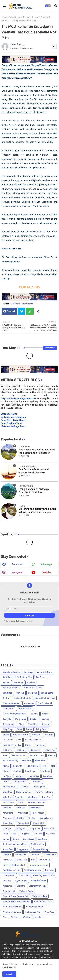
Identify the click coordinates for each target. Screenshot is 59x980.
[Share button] (38, 311)
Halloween (35, 750)
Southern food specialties (14, 844)
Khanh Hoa (30, 771)
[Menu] (4, 6)
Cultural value (25, 708)
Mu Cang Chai (39, 787)
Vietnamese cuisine (35, 907)
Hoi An (6, 766)
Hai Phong (21, 750)
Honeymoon (32, 766)
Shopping (25, 834)
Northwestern (36, 808)
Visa (4, 917)
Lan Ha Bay (34, 776)
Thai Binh (35, 855)
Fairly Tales (41, 729)
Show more (50, 348)
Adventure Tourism (11, 672)
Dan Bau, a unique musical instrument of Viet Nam (34, 471)
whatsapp (46, 564)
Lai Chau (7, 776)
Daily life (7, 719)
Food (19, 740)
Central (6, 698)
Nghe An (7, 797)
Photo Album (38, 813)
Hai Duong (7, 750)
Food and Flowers (33, 740)
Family (6, 735)
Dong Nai (46, 724)
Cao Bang (32, 693)
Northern (7, 808)
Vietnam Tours (26, 891)
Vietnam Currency (37, 886)
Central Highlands (22, 698)
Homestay (18, 766)
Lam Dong (20, 776)
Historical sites (37, 755)
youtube (46, 572)
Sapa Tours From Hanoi (13, 420)
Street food (8, 849)
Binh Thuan (29, 688)
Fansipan (36, 735)
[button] (48, 6)
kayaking (17, 771)
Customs (34, 714)
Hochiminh (40, 761)
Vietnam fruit (9, 891)
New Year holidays (44, 792)
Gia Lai (28, 745)
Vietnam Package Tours (13, 426)
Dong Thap (7, 729)
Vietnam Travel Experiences (15, 896)
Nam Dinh (7, 792)
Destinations (8, 724)
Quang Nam (8, 823)
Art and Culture (45, 672)
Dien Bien (33, 724)
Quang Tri (7, 828)
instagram (17, 572)
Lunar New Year (21, 782)
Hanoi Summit (19, 755)
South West (28, 839)
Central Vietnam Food (45, 698)
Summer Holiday (41, 849)
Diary (21, 724)
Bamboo (31, 682)
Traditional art (18, 865)
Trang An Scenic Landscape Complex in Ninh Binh (34, 491)
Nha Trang (32, 797)
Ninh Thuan (8, 802)
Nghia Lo (19, 797)
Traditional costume (39, 865)
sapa (14, 834)
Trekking (7, 881)
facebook (17, 564)
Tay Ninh (7, 855)
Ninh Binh (46, 797)
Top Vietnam (45, 860)
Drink (19, 729)
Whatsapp (30, 311)
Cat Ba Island (47, 693)
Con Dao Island (45, 703)
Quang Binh (45, 818)
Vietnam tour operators (13, 417)
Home (4, 17)
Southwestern (37, 844)
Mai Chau (15, 304)
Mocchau (24, 787)
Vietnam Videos (40, 896)
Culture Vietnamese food (14, 714)
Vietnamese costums (12, 907)
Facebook (11, 311)
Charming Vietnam (11, 703)
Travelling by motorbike (44, 875)
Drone (29, 729)
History (52, 755)
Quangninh (21, 828)
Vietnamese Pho (33, 912)
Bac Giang (41, 677)
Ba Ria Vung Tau (24, 677)
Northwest (20, 808)
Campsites (7, 693)
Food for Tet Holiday (12, 745)
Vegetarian (8, 886)
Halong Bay (50, 750)
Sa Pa (5, 834)
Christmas (29, 703)
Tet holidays (21, 855)
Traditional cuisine (11, 870)
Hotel (45, 766)
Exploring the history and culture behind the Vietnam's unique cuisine (37, 511)
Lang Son (47, 776)
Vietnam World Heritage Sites (16, 902)
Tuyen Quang (21, 881)
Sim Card (38, 834)
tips (33, 860)
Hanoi (5, 755)
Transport (49, 870)
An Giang (29, 672)
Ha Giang (40, 745)
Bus (41, 688)
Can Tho (20, 693)
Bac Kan (6, 682)
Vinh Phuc (49, 912)
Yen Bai (38, 917)
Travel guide (15, 17)
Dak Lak (34, 719)
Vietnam (21, 886)
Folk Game (7, 740)
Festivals (49, 735)
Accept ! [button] (9, 974)
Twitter (22, 311)
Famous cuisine (20, 735)
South (16, 839)
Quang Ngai (23, 823)
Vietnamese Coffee (43, 902)
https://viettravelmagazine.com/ (18, 398)
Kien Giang (45, 771)
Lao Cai (6, 782)
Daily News (21, 719)
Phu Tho (20, 818)
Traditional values (32, 870)
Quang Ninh (39, 823)
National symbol (24, 792)
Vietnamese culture (12, 912)
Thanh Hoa (8, 860)
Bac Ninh (19, 682)
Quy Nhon (35, 828)
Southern (42, 839)
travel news (23, 875)
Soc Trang (51, 834)
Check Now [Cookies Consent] (8, 967)
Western (27, 917)
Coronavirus (8, 708)
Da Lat (45, 714)
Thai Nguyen (50, 855)
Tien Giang (22, 860)
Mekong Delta (9, 787)
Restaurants (50, 828)
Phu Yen (32, 818)
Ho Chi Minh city (10, 761)
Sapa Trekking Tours (11, 423)
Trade (5, 865)
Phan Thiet (23, 813)
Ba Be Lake (8, 677)
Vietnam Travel (9, 414)
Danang (45, 719)
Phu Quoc (7, 818)
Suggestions (23, 849)
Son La (6, 839)
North (21, 802)
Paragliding (8, 813)
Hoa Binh (27, 761)
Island (5, 771)
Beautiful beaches (11, 688)
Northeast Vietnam (37, 802)
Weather (15, 917)
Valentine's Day (39, 881)
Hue (53, 766)
